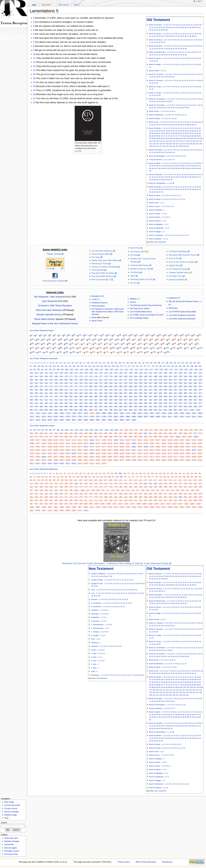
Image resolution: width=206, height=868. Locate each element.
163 (31, 376)
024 (136, 430)
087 (101, 437)
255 (141, 383)
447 (51, 403)
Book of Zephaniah (156, 228)
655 (56, 410)
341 (46, 393)
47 (160, 30)
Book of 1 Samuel (156, 74)
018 (106, 430)
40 (195, 27)
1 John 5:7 (96, 299)
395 (141, 396)
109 (157, 141)
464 (136, 403)
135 (191, 144)
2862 (104, 420)
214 (111, 380)
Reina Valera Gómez (45, 319)
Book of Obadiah (156, 210)
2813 (182, 417)
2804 (128, 417)
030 (166, 430)
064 (160, 433)
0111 (62, 440)
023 (131, 430)
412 (51, 400)
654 (51, 410)
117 (184, 141)
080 (66, 437)
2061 (116, 413)
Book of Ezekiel (155, 187)
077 (51, 437)
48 (162, 30)
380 (66, 396)
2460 (182, 413)
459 (111, 403)
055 (116, 433)
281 (96, 386)
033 (181, 430)
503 (156, 407)
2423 (146, 413)
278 (81, 386)
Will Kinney (173, 308)
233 (31, 383)
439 (185, 400)
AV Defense (135, 272)
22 (152, 27)
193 (180, 376)
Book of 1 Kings (155, 87)
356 (121, 393)
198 (31, 380)
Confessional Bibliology (178, 251)
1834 (86, 413)
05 (46, 430)
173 (81, 376)
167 (51, 376)
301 (195, 386)
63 (198, 133)
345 (66, 393)
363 (156, 393)
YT (110, 280)
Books (94, 317)
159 (185, 373)
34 (181, 27)
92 (162, 138)
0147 (98, 443)
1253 (38, 413)
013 (82, 430)
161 (195, 373)
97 (174, 138)
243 (81, 383)
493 (106, 407)
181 (121, 376)
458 (106, 403)
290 (141, 386)
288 (131, 386)
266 (195, 383)
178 (106, 376)
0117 (98, 440)
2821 (56, 420)
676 (96, 410)
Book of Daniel (155, 195)
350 (91, 393)
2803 (122, 417)
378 (56, 396)
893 (175, 410)
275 (66, 386)
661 (86, 410)
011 (72, 430)
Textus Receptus (98, 306)
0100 (166, 437)
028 (156, 430)
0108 (44, 440)
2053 (98, 413)
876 (160, 410)
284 (111, 386)
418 (81, 400)
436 (170, 400)
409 (36, 400)
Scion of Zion (174, 258)
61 (193, 133)
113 (170, 141)
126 (160, 144)
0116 (92, 440)
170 (66, 376)
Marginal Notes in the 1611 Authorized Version (55, 324)
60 (190, 133)
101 (185, 138)
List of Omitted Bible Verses (141, 312)
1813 (80, 413)
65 (150, 136)
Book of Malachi (155, 239)
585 (31, 410)
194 (185, 376)
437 (175, 400)
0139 (50, 443)
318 (106, 390)
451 (71, 403)
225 (165, 380)
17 (194, 25)
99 (179, 138)
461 (121, 403)
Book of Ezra (154, 111)
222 (151, 380)
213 (106, 380)
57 (183, 133)
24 (157, 27)
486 (71, 407)
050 (91, 433)
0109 (50, 440)
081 (71, 437)
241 (71, 383)
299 (185, 386)
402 (175, 396)
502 (151, 407)
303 (31, 390)
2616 (56, 417)
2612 (32, 417)
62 (195, 133)
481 (46, 407)
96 (171, 138)
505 (165, 407)
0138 (44, 443)
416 (71, 400)
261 (170, 383)
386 (96, 396)
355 (116, 393)
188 (156, 376)
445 (41, 403)
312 (76, 390)
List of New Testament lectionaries (182, 319)
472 (175, 403)
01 (31, 430)
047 (76, 433)
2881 (116, 420)
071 (195, 433)
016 (97, 430)
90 (157, 138)
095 (141, 437)
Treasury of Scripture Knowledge (104, 267)
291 (145, 386)
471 (170, 403)
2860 (92, 420)
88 (152, 138)
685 (101, 410)
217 (126, 380)
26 (162, 27)
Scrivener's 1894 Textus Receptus (55, 306)
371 (195, 393)
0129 (170, 440)
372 (200, 393)
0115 (86, 440)
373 (31, 396)
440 (190, 400)
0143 (74, 443)
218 (131, 380)
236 (46, 383)
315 (91, 390)
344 (61, 393)
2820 (50, 420)
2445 (170, 413)
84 (195, 136)
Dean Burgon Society (100, 264)
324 (136, 390)
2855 (62, 420)
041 (46, 433)
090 (116, 437)
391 (121, 396)
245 (91, 383)
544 (185, 407)
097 (151, 437)
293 (156, 386)
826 (131, 410)
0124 (140, 440)
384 (86, 396)
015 (91, 430)
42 (200, 27)
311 (71, 390)
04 (43, 430)
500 (141, 407)
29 (169, 27)
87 (150, 138)
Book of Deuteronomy (157, 52)
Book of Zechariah (156, 235)
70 (162, 136)
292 (151, 386)
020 (116, 430)
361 (145, 393)
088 (106, 437)
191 (170, 376)
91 (160, 138)
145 (170, 146)
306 (46, 390)
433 (156, 400)
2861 (98, 420)
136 (194, 144)
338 (31, 393)
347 (76, 393)
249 (111, 383)
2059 (104, 413)
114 (174, 141)
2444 (164, 413)
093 (131, 437)
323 (131, 390)
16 (191, 25)
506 (170, 407)
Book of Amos (154, 206)
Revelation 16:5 (98, 296)
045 (66, 433)
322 (126, 390)
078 (56, 437)
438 (180, 400)
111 (164, 141)
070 (190, 433)
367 (175, 393)
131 (177, 144)
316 (96, 390)
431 (145, 400)
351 (96, 393)
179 (111, 376)
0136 (32, 443)
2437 (158, 413)
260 (165, 383)
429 (136, 400)
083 (81, 437)
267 (200, 383)
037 (201, 430)
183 (131, 376)
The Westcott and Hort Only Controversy (146, 305)
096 (145, 437)
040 (41, 433)
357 (126, 393)
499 (136, 407)
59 (188, 133)
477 (200, 403)
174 (86, 376)
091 (121, 437)
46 (157, 30)
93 (164, 138)
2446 (176, 413)
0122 (128, 440)
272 (51, 386)
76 (176, 136)
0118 (104, 440)
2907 (128, 420)
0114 (80, 440)
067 (175, 433)
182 (126, 376)
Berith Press (135, 248)
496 (121, 407)
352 (101, 393)
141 (157, 146)
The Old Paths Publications (102, 251)
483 (56, 407)
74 (171, 136)
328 (156, 390)
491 (96, 407)
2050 (92, 413)
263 (180, 383)
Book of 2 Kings (155, 93)
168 (56, 376)
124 (154, 144)
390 (116, 396)
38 (190, 27)
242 (76, 383)
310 (66, 390)
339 (36, 393)
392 (126, 396)
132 (180, 144)
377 (51, 396)
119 (191, 141)
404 (185, 396)
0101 (172, 437)
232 (200, 380)
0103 (184, 437)
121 (197, 141)
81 (188, 136)
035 (191, 430)
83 (193, 136)
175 (91, 376)
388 (106, 396)
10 (177, 25)
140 (154, 146)
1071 (186, 410)
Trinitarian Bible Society (140, 265)
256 (145, 383)
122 (200, 141)
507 (175, 407)
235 (41, 383)
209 (86, 380)
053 (106, 433)
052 (101, 433)
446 (46, 403)
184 (136, 376)
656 (61, 410)
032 (176, 430)
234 (36, 383)
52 (171, 133)
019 (111, 430)
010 (67, 430)
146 (174, 146)
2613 (38, 417)
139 (151, 146)
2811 (170, 417)
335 (190, 390)
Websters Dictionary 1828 (140, 269)
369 (185, 393)
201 (46, 380)
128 (167, 144)
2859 (86, 420)
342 (51, 393)
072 (200, 433)
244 (86, 383)
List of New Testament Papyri (42, 330)
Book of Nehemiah (156, 115)
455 (91, 403)
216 (121, 380)
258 (156, 383)
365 (165, 393)
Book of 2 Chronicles (157, 105)
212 (101, 380)
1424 (50, 413)
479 (36, 407)
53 (174, 133)
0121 (122, 440)
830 (151, 410)
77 (179, 136)
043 (56, 433)
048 (81, 433)
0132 (188, 440)
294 (160, 386)
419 (86, 400)
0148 (104, 443)
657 (66, 410)
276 (71, 386)
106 (201, 138)
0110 (56, 440)
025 (141, 430)
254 (136, 383)
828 (141, 410)
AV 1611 (134, 283)
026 (146, 430)
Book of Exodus (155, 34)
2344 (140, 413)
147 (177, 146)
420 (91, 400)
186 (145, 376)
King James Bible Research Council (183, 255)
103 (191, 138)
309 (61, 390)
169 (61, 376)
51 (169, 133)
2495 (200, 413)
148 (180, 146)
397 (151, 396)
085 (91, 437)
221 (145, 380)
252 (126, 383)
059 (136, 433)
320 (116, 390)
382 (76, 396)
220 (141, 380)
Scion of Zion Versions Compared (182, 262)
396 (145, 396)
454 (86, 403)
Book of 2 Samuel (156, 80)
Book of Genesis (155, 25)
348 (81, 393)
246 (96, 383)
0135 (200, 440)
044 (61, 433)
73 (169, 136)
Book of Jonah (155, 214)
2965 (134, 420)
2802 (116, 417)
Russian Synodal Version (49, 315)
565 (190, 407)
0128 (164, 440)
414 (61, 400)
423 (106, 400)
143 (164, 146)
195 (190, 376)
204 (61, 380)
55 (179, 133)
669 (91, 410)
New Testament (160, 242)
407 (200, 396)
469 (160, 403)
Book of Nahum (155, 221)
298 (180, 386)
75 (174, 136)
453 (81, 403)
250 (116, 383)
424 (111, 400)
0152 (128, 443)
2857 (74, 420)
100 (181, 138)
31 (174, 27)
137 (197, 144)
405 (190, 396)
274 (61, 386)
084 (86, 437)
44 (152, 30)
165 (41, 376)
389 (111, 396)
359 (136, 393)
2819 (44, 420)
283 (106, 386)
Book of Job (154, 122)
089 (111, 437)
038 (31, 433)
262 (175, 383)
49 (164, 30)
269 (36, 386)
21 (150, 27)
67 (155, 136)
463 (131, 403)
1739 (68, 413)
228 (180, 380)
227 (175, 380)
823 (116, 410)
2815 (194, 417)
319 (111, 390)
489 (86, 407)
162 (200, 373)
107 (151, 141)
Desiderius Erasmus (100, 303)
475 (190, 403)
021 (121, 430)
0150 (116, 443)
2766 (92, 417)
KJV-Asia (134, 255)
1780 (74, 413)
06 (50, 430)
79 (183, 136)
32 (176, 27)
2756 (80, 417)
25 (160, 27)
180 (116, 376)
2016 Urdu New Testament (49, 310)
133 (184, 144)
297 (175, 386)
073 (31, 437)
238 (56, 383)
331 (170, 390)
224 (160, 380)
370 (190, 393)
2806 (140, 417)
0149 (110, 443)
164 (36, 376)
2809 (158, 417)
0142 (68, 443)
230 (190, 380)
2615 (50, 417)
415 (66, 400)
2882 (122, 420)
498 (131, 407)
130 (174, 144)
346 (71, 393)
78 (181, 136)
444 (36, 403)
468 (156, 403)
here (77, 151)
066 (170, 433)
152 (151, 373)
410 (41, 400)
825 (126, 410)
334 (185, 390)
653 (46, 410)
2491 (194, 413)
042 (51, 433)
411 (46, 400)
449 (61, 403)
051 (96, 433)
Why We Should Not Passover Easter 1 (184, 301)
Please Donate (54, 254)
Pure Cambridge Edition (139, 318)
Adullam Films (174, 266)
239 (61, 383)
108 (154, 141)
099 (160, 437)
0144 (80, 443)
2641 (62, 417)
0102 (178, 437)
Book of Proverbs (156, 150)
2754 (68, 417)
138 (200, 144)
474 (185, 403)
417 (76, 400)
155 (165, 373)
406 (195, 396)
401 (170, 396)
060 (141, 433)
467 (151, 403)
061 (145, 433)
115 (177, 141)
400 (165, 396)
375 (41, 396)
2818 (38, 420)
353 (106, 393)
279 (86, 386)
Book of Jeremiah (156, 174)
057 (126, 433)
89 (155, 138)
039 (36, 433)
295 (165, 386)
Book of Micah (155, 217)
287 (126, 386)
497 (126, 407)
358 (131, 393)
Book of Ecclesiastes (157, 156)
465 (141, 403)
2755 (74, 417)
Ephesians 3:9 (174, 298)
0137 (38, 443)
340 (41, 393)
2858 (80, 420)
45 (155, 30)
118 (187, 141)
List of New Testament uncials (42, 426)
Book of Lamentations (157, 183)
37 (188, 27)
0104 (190, 437)
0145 (86, 443)
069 (185, 433)
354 (111, 393)
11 (179, 25)
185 (141, 376)
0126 (152, 440)
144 (167, 146)
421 (96, 400)
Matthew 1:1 (135, 299)
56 (181, 133)
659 (76, 410)
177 (101, 376)
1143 (192, 410)
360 (141, 393)
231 (195, 380)
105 (198, 138)
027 (151, 430)
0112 (68, 440)
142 (160, 146)
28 (167, 27)
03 (39, 430)
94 (167, 138)
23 (155, 27)
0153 (134, 443)
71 (164, 136)
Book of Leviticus (156, 40)
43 (150, 30)
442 (200, 400)
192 (175, 376)
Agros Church (97, 321)
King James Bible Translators (103, 273)
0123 (134, 440)
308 (56, 390)
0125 (146, 440)
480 (41, 407)
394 (136, 396)
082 (76, 437)
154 (160, 373)
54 (176, 133)
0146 (92, 443)
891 (165, 410)
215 (116, 380)
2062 (122, 413)
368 (180, 393)
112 (167, 141)
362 (151, 393)
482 (51, 407)
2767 (98, 417)
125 (157, 144)
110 (160, 141)
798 (111, 410)
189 (160, 376)
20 (201, 25)
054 (111, 433)
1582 (62, 413)
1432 (56, 413)
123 (151, 144)
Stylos (133, 276)
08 (58, 430)
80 (186, 136)
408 (31, 400)
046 (71, 433)
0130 (176, 440)
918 (180, 410)
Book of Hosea (155, 199)
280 (91, 386)
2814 (188, 417)
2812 (176, 417)
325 (141, 390)
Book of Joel (154, 203)
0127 (158, 440)
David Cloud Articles (177, 280)
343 (56, 393)
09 (62, 430)
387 (101, 396)
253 (131, 383)
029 (161, 430)
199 (36, 380)
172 (76, 376)
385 (91, 396)
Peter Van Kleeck (98, 280)
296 (170, 386)
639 (41, 410)
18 (196, 25)
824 (121, 410)
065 (165, 433)
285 (116, 386)
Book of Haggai (155, 232)
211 (96, 380)
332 (175, 390)
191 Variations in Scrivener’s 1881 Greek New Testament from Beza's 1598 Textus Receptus (108, 312)
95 (169, 138)
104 (195, 138)
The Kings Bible (98, 270)
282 (101, 386)
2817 (32, 420)
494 (111, 407)
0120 (116, 440)
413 (56, 400)
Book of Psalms (155, 128)
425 (116, 400)
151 (145, 373)
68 (157, 136)
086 (96, 437)
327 (151, 390)
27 (164, 27)
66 (152, 136)
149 (184, 146)
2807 (146, 417)
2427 (152, 413)
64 (200, 133)
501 (145, 407)
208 (81, 380)
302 (200, 386)
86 (200, 136)
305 (41, 390)
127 (164, 144)
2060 (110, 413)
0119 (110, 440)
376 (46, 396)
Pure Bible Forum (176, 276)
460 (116, 403)
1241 (32, 413)
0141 (62, 443)
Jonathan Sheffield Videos (179, 273)
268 (31, 386)
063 (156, 433)
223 (156, 380)
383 (81, 396)
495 (116, 407)
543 (180, 407)
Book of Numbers (156, 46)
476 (195, 403)
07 (54, 430)
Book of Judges (155, 64)
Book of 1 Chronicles (157, 99)
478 (31, 407)
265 (190, 383)
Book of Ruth (154, 71)
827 (136, 410)
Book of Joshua (155, 58)
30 (171, 27)
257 (151, 383)
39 (193, 27)
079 (61, 437)
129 (170, 144)
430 (141, 400)
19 (198, 25)
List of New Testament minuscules (182, 315)
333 (180, 390)
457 (101, 403)
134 (187, 144)
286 (121, 386)
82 (190, 136)
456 (96, 403)
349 (86, 393)
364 (160, 393)
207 (76, 380)
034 (186, 430)
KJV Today (96, 257)
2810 (164, 417)
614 (36, 410)
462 (126, 403)
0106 (32, 440)
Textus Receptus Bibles (101, 254)
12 (182, 25)
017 (102, 430)
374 (36, 396)
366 (170, 393)
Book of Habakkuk (156, 224)
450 (66, 403)
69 (160, 136)
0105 (196, 437)
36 (186, 27)
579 (200, 407)
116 (180, 141)
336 (195, 390)
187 (151, 376)
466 (145, 403)
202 (51, 380)
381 (71, 396)
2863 (110, 420)
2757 (86, 417)
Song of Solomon (156, 159)
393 (131, 396)
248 (106, 383)
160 (190, 373)
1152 (198, 410)
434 (160, 400)
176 (96, 376)
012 (77, 430)
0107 (38, 440)
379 (61, 396)
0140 (56, 443)
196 (195, 376)
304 (36, 390)
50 (167, 30)
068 (180, 433)
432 (151, 400)
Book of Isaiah (155, 163)
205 (66, 380)
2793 (110, 417)
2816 (200, 417)
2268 (134, 413)
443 (31, 403)
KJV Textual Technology (178, 269)
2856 (68, 420)
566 (195, 407)
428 (131, 400)
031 (171, 430)
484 (61, 407)
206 (71, 380)
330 (165, 390)
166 (46, 376)
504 (160, 407)
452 (76, 403)
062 (151, 433)
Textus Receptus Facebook (54, 281)
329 (160, 390)
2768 (104, 417)
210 (91, 380)
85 (198, 136)
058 (131, 433)
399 (160, 396)
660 (81, 410)
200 (41, 380)
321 (121, 390)
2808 (152, 417)
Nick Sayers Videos (138, 252)
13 (184, 25)
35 (183, 27)
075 (41, 437)
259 (160, 383)
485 (66, 407)
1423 (44, 413)
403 (180, 396)
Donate (49, 269)
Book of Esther (155, 118)
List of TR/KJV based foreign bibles (183, 312)
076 (46, 437)
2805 (134, 417)
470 (165, 403)
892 (170, 410)
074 (36, 437)
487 (76, 407)
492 (101, 407)
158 (180, 373)
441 (195, 400)
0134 (194, 440)
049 (86, 433)
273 (56, 386)
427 (126, 400)
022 (126, 430)
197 (200, 376)
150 (187, 146)
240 (66, 383)
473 (180, 403)
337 (200, 390)
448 (56, 403)
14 (186, 25)
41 (198, 27)
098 (156, 437)
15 (189, 25)
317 (101, 390)
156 (170, 373)
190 (165, 376)
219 (136, 380)
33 (179, 27)
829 (145, 410)
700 (106, 410)
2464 (188, 413)
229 (185, 380)
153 (156, 373)
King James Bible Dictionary (103, 276)
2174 (128, 413)
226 (170, 380)
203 (56, 380)
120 (194, 141)
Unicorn (133, 302)
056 (121, 433)
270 (41, 386)
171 (71, 376)
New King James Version (140, 309)
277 (76, 386)
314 (86, 390)
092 (126, 437)
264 (185, 383)
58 (186, 133)
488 (81, 407)
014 (87, 430)
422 (101, 400)
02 (35, 430)
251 (121, 383)
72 (167, 136)
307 (51, 390)
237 (51, 383)
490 (91, 407)
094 (136, 437)
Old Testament (158, 20)
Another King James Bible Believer (105, 260)
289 (136, 386)
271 (46, 386)
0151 (122, 443)
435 (165, 400)
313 (81, 390)
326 (145, 390)
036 (196, 430)
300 (190, 386)
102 (188, 138)
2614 (44, 417)
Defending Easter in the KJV (141, 279)
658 (71, 410)
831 (156, 410)
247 (101, 383)
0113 (74, 440)
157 (175, 373)
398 (156, 396)
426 (121, 400)
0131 (182, 440)
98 (176, 138)
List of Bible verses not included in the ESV (147, 315)
